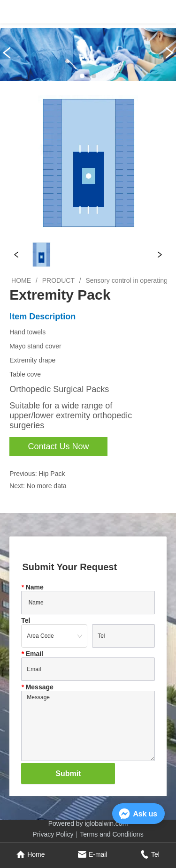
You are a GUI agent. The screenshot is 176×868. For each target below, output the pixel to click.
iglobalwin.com (107, 823)
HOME (21, 280)
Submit (68, 774)
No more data (47, 486)
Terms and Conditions (111, 834)
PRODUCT (58, 280)
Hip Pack (52, 474)
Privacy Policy (53, 834)
